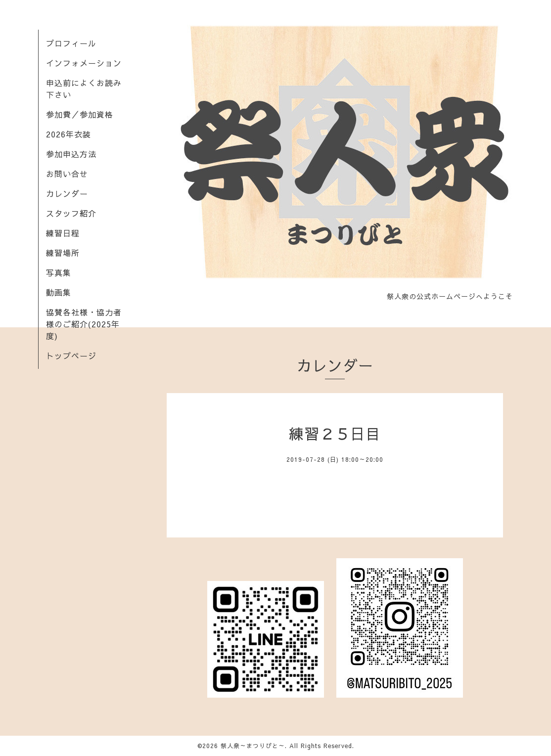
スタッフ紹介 (71, 213)
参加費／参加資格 (80, 114)
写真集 (59, 272)
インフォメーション (84, 63)
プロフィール (71, 43)
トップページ (71, 356)
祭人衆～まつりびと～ (253, 746)
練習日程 (63, 233)
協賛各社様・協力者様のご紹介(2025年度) (84, 324)
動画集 (59, 292)
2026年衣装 (69, 134)
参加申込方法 (71, 154)
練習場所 (63, 253)
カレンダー (67, 193)
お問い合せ (67, 174)
